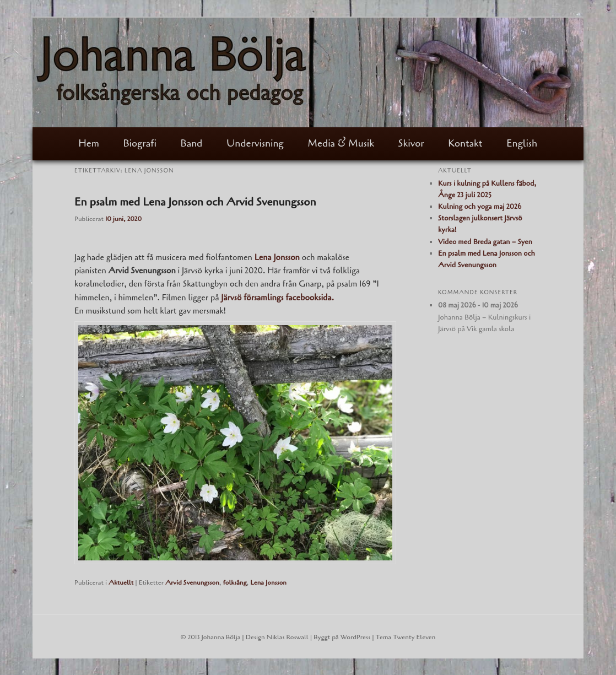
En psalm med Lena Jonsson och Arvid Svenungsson (195, 202)
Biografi (140, 143)
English (522, 143)
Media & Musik (341, 143)
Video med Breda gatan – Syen (485, 242)
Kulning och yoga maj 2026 (480, 207)
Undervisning (255, 143)
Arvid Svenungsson (192, 582)
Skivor (411, 143)
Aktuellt (121, 582)
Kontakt (465, 143)
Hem (89, 143)
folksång (234, 582)
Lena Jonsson (268, 582)
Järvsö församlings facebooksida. (279, 298)
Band (192, 143)
